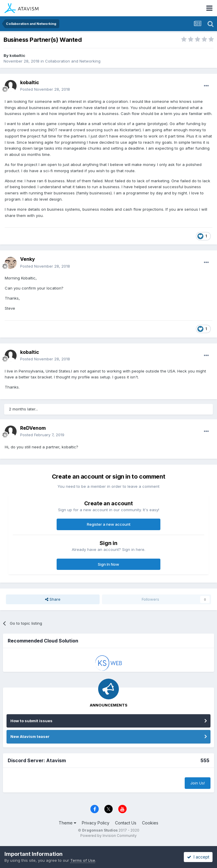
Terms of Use (83, 860)
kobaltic (17, 55)
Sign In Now (108, 564)
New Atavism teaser (30, 736)
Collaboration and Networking (73, 61)
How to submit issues (31, 721)
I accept (198, 857)
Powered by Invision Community (108, 836)
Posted (45, 89)
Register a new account (109, 524)
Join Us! (198, 783)
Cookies (150, 823)
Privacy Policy (96, 823)
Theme (67, 823)
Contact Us (126, 823)
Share (53, 599)
